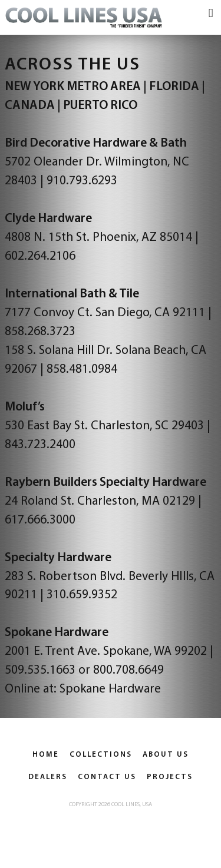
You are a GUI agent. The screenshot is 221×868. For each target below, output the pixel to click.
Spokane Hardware (110, 689)
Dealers (48, 777)
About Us (166, 755)
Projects (170, 777)
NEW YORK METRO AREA (73, 87)
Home (46, 755)
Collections (101, 755)
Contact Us (107, 777)
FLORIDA (174, 87)
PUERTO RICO (100, 106)
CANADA (30, 106)
